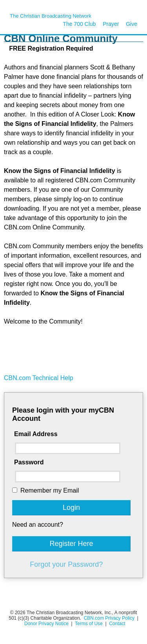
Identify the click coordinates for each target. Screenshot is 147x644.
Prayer (111, 24)
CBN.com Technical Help (39, 378)
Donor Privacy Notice (46, 624)
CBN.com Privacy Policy (109, 618)
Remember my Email (50, 490)
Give (132, 24)
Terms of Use (89, 624)
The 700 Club (79, 24)
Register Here (71, 544)
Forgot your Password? (66, 564)
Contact (117, 624)
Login (71, 508)
